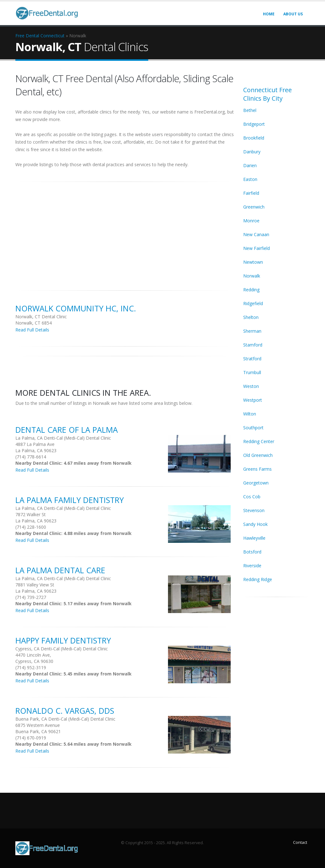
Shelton (251, 317)
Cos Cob (252, 497)
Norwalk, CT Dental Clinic (41, 317)
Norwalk (252, 276)
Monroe (251, 221)
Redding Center (259, 441)
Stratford (252, 359)
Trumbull (252, 372)
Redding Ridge (258, 579)
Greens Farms (257, 469)
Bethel (250, 110)
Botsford (252, 552)
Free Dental (27, 36)
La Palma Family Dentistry (70, 500)
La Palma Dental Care (60, 570)
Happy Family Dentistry (63, 640)
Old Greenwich (258, 455)
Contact (300, 842)
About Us (293, 14)
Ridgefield (253, 303)
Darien (250, 165)
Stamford (253, 345)
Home (269, 14)
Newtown (253, 262)
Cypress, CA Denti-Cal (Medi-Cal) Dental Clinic (62, 649)
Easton (250, 179)
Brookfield (254, 138)
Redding (251, 290)
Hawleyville (254, 538)
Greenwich (254, 207)
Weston (251, 386)
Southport (253, 428)
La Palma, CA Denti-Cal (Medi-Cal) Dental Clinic (63, 438)
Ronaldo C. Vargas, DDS (65, 711)
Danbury (252, 152)
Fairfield (251, 193)
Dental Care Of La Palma (67, 430)
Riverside (252, 566)
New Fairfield (257, 248)
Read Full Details (32, 330)
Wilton (250, 414)
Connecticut (52, 36)
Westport (253, 400)
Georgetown (256, 483)
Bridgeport (254, 124)
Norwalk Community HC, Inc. (76, 308)
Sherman (252, 331)
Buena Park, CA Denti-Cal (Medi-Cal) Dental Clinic (65, 719)
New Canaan (256, 234)
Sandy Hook (255, 524)
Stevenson (254, 510)
